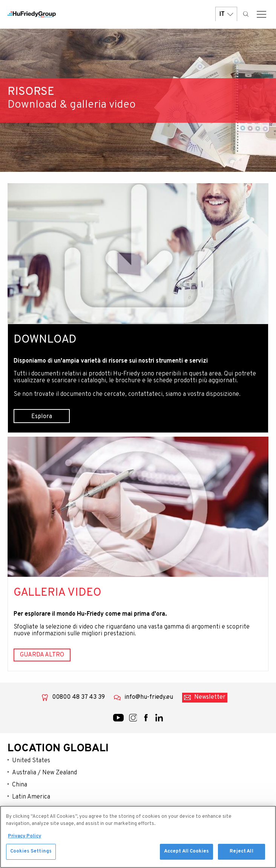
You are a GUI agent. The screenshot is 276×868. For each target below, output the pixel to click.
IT (226, 14)
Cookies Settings (31, 853)
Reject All (241, 853)
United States (31, 761)
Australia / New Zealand (44, 773)
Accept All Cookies (186, 853)
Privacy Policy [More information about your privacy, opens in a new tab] (25, 838)
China (20, 785)
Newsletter (210, 697)
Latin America (31, 797)
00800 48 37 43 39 (78, 697)
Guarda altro (42, 655)
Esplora (42, 417)
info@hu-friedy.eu (149, 697)
